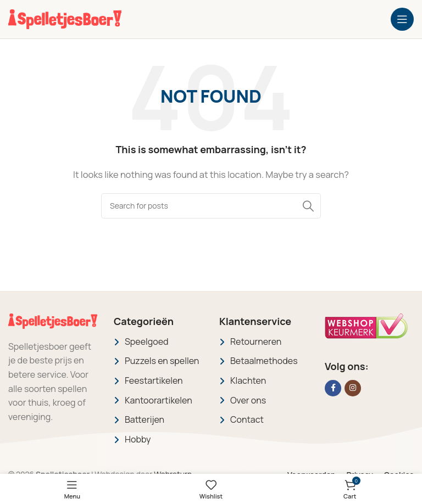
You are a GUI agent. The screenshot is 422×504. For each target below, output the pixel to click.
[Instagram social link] (353, 388)
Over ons (248, 400)
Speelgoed (147, 341)
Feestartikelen (154, 380)
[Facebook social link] (333, 388)
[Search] (211, 206)
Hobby (138, 439)
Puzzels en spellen (162, 361)
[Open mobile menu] (402, 19)
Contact (247, 419)
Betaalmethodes (264, 361)
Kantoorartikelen (159, 400)
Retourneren (256, 341)
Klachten (248, 380)
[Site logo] (65, 18)
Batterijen (145, 419)
